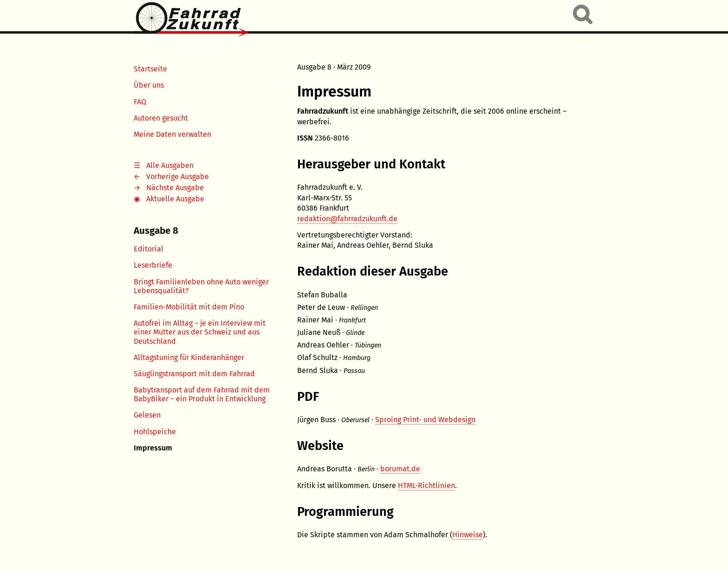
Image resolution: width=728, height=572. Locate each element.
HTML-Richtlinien (426, 485)
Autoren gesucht (161, 118)
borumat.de (400, 469)
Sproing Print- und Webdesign (425, 420)
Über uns (149, 85)
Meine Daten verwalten (172, 134)
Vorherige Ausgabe (178, 177)
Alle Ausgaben (170, 165)
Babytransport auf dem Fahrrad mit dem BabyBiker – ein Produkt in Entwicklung (202, 394)
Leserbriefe (153, 265)
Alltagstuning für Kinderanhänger (189, 357)
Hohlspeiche (155, 432)
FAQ (140, 102)
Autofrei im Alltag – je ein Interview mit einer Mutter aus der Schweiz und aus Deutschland (200, 332)
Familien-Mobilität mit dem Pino (189, 307)
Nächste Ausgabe (175, 188)
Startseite (150, 69)
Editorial (149, 249)
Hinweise (468, 535)
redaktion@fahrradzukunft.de (347, 219)
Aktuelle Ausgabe (175, 199)
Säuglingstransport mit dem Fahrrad (194, 374)
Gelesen (147, 415)
